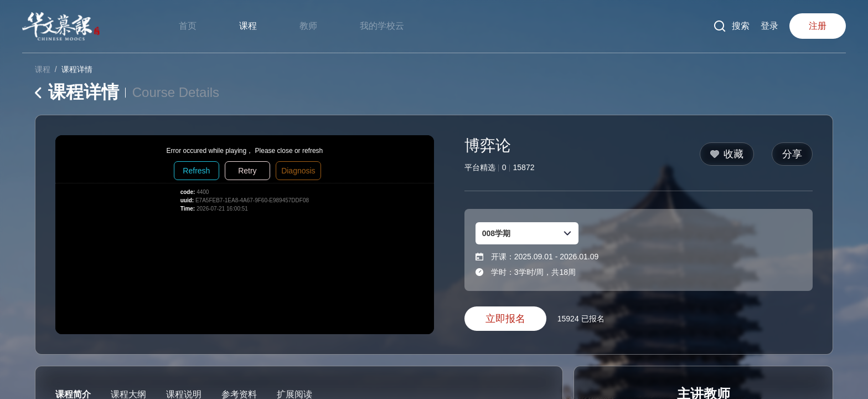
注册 (818, 26)
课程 (248, 26)
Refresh (196, 171)
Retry (247, 171)
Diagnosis (298, 171)
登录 (769, 26)
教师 (308, 26)
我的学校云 (382, 26)
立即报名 (505, 319)
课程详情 (77, 69)
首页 (188, 26)
